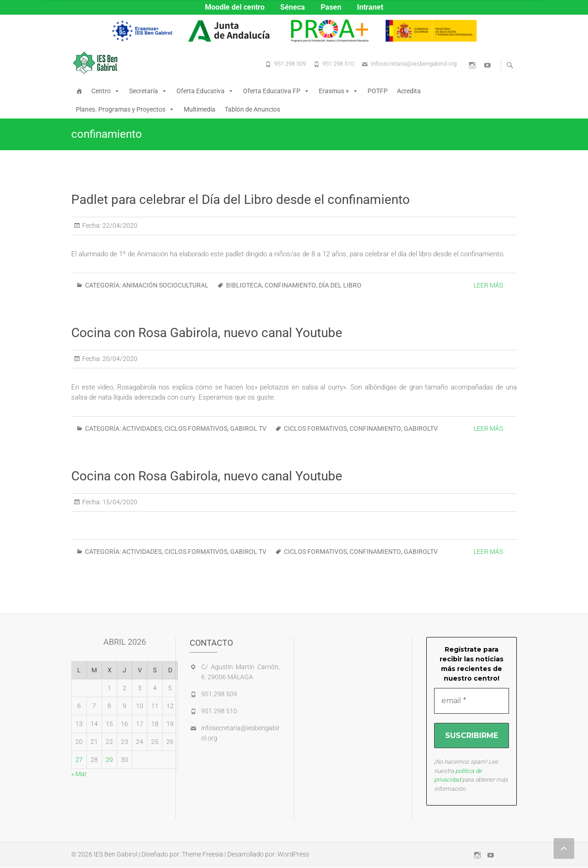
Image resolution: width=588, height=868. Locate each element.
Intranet (370, 7)
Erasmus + (339, 91)
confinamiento (290, 285)
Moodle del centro (235, 7)
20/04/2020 (119, 359)
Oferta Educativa (205, 91)
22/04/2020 (119, 225)
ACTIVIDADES (142, 428)
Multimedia (200, 109)
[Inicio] (79, 91)
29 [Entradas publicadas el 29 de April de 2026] (109, 760)
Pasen (331, 7)
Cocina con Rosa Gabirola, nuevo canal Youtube (207, 333)
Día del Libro (340, 285)
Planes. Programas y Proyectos (125, 109)
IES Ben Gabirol (116, 855)
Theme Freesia (203, 855)
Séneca (293, 7)
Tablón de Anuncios (252, 109)
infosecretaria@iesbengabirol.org (414, 64)
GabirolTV (421, 428)
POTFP (378, 91)
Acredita (409, 91)
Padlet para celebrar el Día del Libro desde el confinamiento (240, 200)
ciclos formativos (315, 428)
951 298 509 (290, 64)
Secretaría (148, 91)
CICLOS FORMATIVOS (196, 428)
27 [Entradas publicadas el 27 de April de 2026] (79, 760)
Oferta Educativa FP (276, 91)
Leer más (488, 285)
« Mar (79, 774)
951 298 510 (338, 64)
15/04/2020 (119, 502)
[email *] (472, 701)
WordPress (293, 855)
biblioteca (244, 285)
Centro (106, 91)
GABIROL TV (248, 428)
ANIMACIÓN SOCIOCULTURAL (165, 285)
